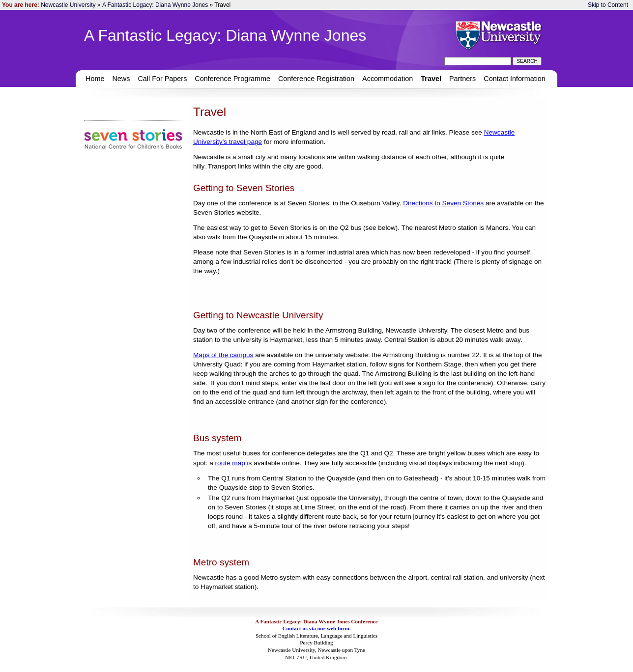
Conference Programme (232, 79)
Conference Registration (316, 79)
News (121, 79)
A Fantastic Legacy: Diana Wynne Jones (155, 5)
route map (230, 463)
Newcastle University (68, 5)
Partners (462, 79)
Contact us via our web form (316, 628)
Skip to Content (608, 5)
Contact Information (515, 79)
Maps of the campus (223, 355)
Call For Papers (162, 79)
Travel (431, 79)
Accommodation (388, 79)
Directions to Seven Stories (443, 203)
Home (95, 79)
